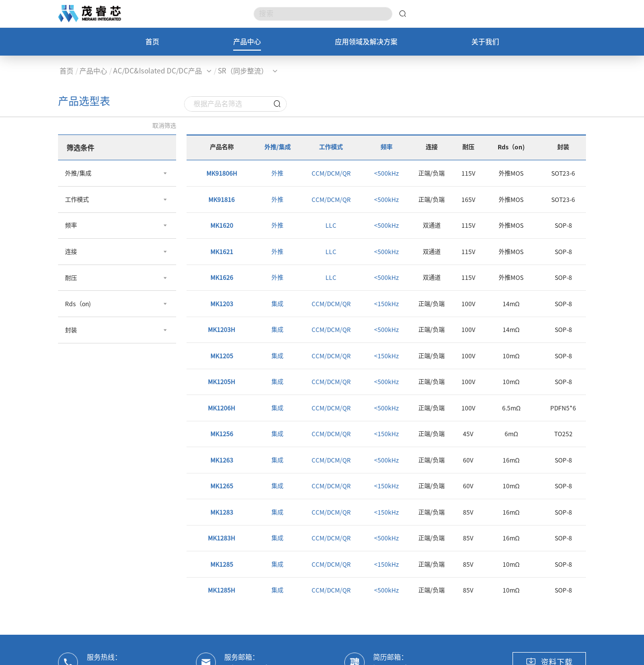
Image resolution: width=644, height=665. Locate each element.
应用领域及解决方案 (366, 42)
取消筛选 (164, 126)
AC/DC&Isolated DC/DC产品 (158, 71)
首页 (152, 42)
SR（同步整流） (243, 71)
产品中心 (247, 42)
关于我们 (485, 42)
